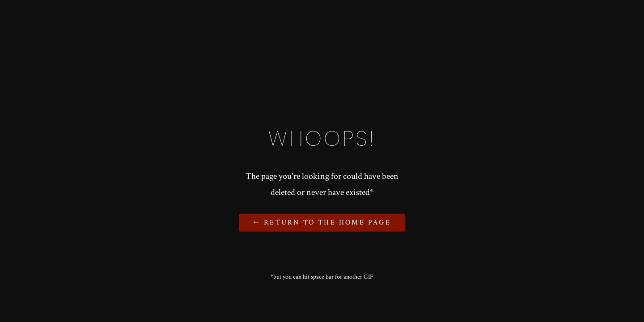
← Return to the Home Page (322, 222)
